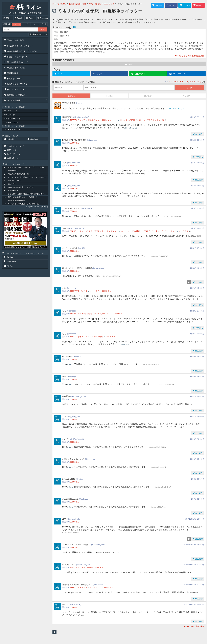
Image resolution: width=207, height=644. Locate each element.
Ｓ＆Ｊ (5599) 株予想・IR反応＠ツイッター (100, 11)
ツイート (16, 24)
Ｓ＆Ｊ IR (184, 82)
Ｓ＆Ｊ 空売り (195, 82)
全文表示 (199, 134)
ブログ (44, 24)
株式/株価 (194, 626)
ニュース (35, 24)
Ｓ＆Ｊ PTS (173, 82)
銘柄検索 (7, 24)
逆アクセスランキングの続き (37, 207)
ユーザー (26, 24)
